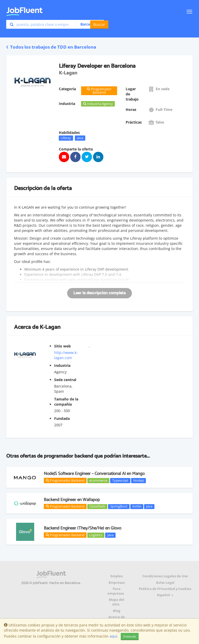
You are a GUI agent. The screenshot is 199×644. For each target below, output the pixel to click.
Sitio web (62, 346)
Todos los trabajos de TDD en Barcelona (51, 47)
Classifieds (97, 506)
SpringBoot (119, 506)
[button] (89, 24)
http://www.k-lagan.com (66, 355)
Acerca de (117, 617)
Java (80, 138)
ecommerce (98, 480)
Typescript (120, 480)
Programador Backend (65, 480)
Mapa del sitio (116, 602)
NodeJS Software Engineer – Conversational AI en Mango (94, 474)
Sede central (65, 380)
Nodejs (139, 480)
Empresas (117, 583)
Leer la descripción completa (99, 293)
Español (165, 595)
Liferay (66, 138)
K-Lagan (50, 327)
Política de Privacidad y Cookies (165, 589)
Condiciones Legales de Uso (165, 576)
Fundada (62, 418)
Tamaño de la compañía (66, 402)
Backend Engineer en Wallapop (72, 500)
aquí (113, 636)
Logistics (96, 535)
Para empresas (116, 591)
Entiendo (130, 636)
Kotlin (137, 506)
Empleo (117, 576)
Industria (62, 365)
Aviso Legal (165, 583)
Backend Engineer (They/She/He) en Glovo (83, 528)
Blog (117, 611)
